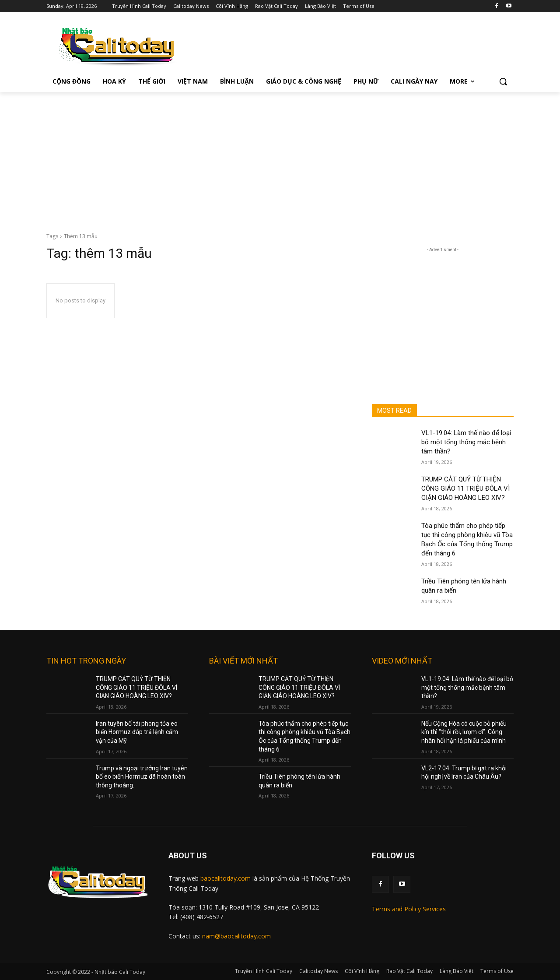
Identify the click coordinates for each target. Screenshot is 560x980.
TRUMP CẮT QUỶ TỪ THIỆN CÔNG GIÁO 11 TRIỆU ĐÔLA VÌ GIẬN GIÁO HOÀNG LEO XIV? (465, 488)
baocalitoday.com (226, 878)
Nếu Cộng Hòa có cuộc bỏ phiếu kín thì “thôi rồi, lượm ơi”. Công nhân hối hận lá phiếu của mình (464, 732)
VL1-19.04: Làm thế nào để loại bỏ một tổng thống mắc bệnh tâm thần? (466, 442)
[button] (503, 81)
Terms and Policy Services (409, 909)
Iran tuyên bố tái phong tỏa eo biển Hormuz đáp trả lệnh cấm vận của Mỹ (137, 732)
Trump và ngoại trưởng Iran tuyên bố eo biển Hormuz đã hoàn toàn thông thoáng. (142, 777)
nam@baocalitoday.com (236, 936)
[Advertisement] (280, 158)
